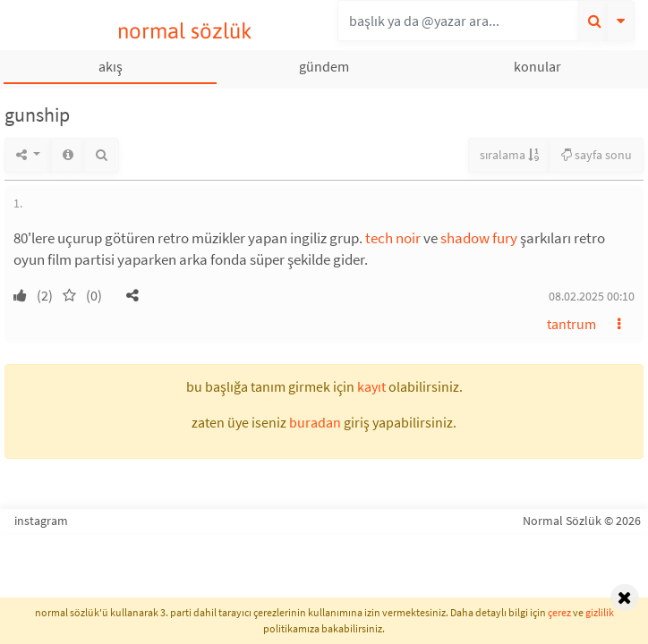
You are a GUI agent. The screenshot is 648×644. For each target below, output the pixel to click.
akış (111, 66)
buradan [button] (315, 422)
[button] (132, 295)
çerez (559, 612)
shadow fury (479, 238)
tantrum (571, 324)
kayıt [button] (371, 386)
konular (537, 66)
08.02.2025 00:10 (592, 296)
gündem (324, 66)
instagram (41, 521)
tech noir (393, 238)
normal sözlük (185, 31)
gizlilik (600, 612)
